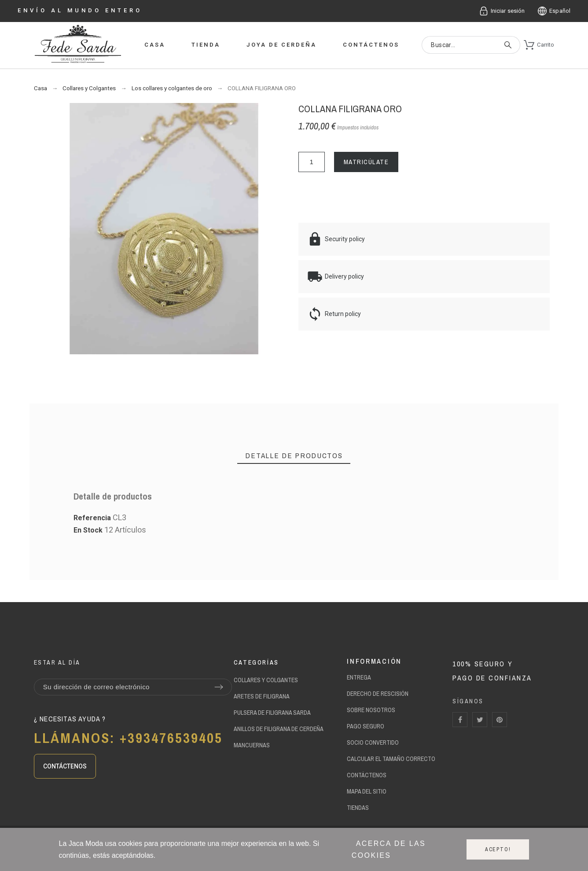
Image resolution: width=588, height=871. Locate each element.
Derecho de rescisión (378, 694)
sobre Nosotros (371, 710)
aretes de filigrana (262, 696)
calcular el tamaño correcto (391, 759)
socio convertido (373, 742)
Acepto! (498, 849)
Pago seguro (366, 726)
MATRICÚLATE (366, 162)
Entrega (359, 677)
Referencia (93, 518)
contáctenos (367, 775)
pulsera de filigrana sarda (272, 713)
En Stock (88, 530)
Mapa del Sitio (367, 791)
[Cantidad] (312, 162)
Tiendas (358, 808)
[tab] (294, 456)
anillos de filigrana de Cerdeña (279, 729)
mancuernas (252, 745)
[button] (65, 766)
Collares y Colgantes (266, 680)
